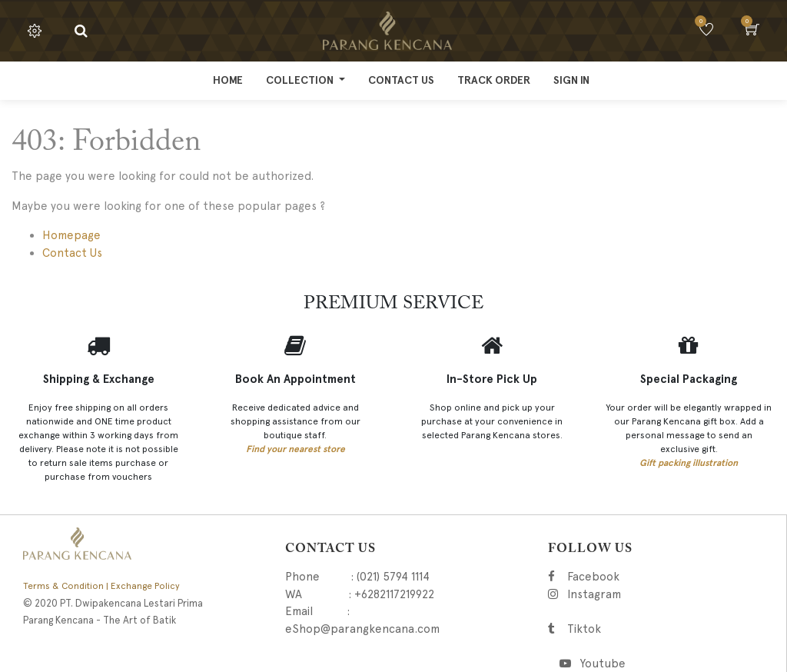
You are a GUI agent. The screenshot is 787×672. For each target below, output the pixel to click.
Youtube (602, 664)
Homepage (71, 235)
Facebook (614, 577)
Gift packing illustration (689, 463)
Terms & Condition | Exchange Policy (101, 586)
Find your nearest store (296, 449)
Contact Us (72, 253)
